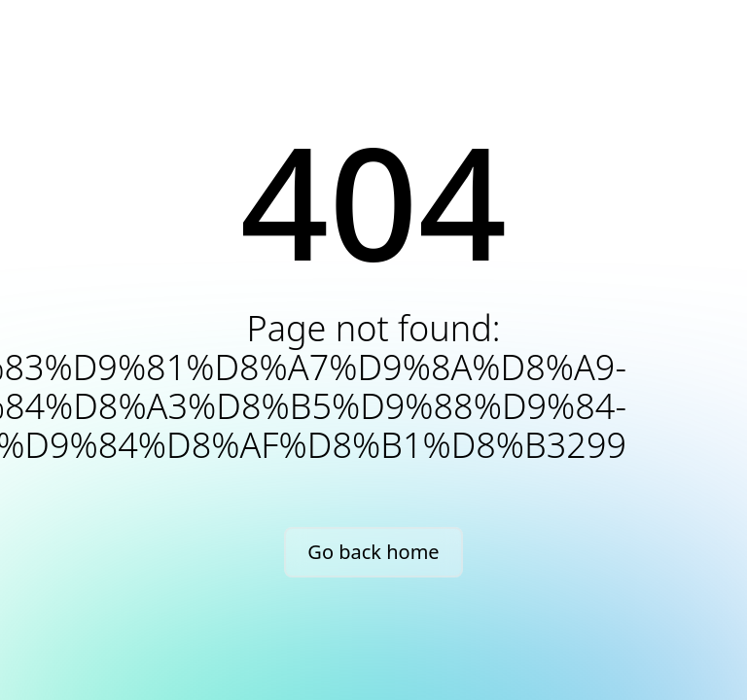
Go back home (373, 552)
